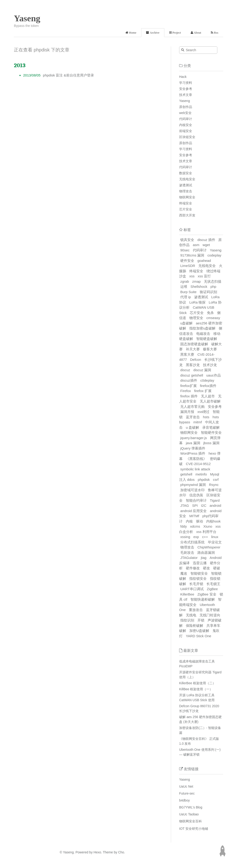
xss (192, 276)
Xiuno (208, 526)
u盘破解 (186, 323)
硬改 (206, 568)
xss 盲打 (204, 276)
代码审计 (186, 119)
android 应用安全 (193, 511)
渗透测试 (186, 185)
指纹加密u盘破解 (202, 328)
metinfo (201, 474)
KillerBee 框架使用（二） (197, 683)
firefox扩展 (189, 386)
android (215, 505)
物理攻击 (186, 191)
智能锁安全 (199, 573)
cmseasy (213, 318)
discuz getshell (192, 375)
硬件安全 (187, 261)
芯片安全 (186, 209)
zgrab (185, 281)
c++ (205, 537)
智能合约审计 (196, 500)
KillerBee (187, 594)
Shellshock (199, 287)
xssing (185, 537)
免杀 (210, 313)
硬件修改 (193, 568)
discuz (185, 370)
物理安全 (196, 318)
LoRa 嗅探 (197, 302)
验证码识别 (208, 292)
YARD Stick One (199, 636)
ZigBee (212, 589)
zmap (196, 281)
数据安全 (186, 173)
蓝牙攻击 (193, 417)
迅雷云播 (200, 563)
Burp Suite (188, 292)
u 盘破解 (193, 427)
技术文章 (186, 95)
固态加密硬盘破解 (194, 344)
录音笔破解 (211, 427)
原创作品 (186, 107)
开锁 (201, 620)
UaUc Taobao (189, 814)
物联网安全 (187, 197)
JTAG (185, 505)
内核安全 (186, 125)
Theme (108, 852)
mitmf (198, 422)
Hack (183, 77)
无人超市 (208, 396)
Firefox (186, 391)
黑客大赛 (187, 354)
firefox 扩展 (203, 391)
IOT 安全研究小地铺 (194, 829)
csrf (216, 480)
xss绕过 (204, 412)
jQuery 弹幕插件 (193, 448)
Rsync (214, 485)
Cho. (121, 852)
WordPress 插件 (193, 453)
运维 (184, 287)
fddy (184, 526)
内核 (189, 521)
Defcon (196, 360)
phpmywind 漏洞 (193, 485)
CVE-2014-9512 (198, 464)
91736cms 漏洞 (192, 255)
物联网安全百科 (190, 821)
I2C (204, 505)
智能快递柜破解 (203, 599)
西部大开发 (187, 215)
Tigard (215, 500)
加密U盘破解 (199, 631)
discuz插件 (189, 380)
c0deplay (207, 380)
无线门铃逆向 (210, 615)
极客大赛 (210, 349)
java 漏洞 (193, 443)
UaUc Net (186, 786)
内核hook (214, 521)
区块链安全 (187, 137)
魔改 (184, 573)
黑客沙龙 (193, 365)
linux (215, 537)
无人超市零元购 (192, 407)
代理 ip (186, 297)
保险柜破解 (195, 626)
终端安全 (186, 203)
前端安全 (186, 131)
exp (196, 537)
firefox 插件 (189, 396)
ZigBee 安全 (207, 594)
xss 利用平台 (206, 532)
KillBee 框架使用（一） (196, 689)
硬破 (217, 568)
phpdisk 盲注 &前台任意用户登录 (69, 75)
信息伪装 (196, 495)
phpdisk (204, 480)
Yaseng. (69, 852)
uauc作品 (214, 375)
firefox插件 (208, 386)
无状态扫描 (213, 281)
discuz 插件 (206, 240)
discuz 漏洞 (202, 370)
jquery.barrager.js (194, 438)
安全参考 (186, 89)
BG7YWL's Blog (191, 807)
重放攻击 (196, 610)
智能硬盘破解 (207, 339)
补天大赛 (193, 349)
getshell (186, 474)
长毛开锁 (196, 584)
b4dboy (184, 800)
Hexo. (97, 852)
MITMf (194, 516)
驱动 (200, 521)
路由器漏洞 (206, 553)
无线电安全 (187, 179)
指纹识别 (187, 620)
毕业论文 (215, 542)
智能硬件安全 (211, 432)
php (213, 287)
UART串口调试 (192, 589)
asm (196, 245)
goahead (204, 261)
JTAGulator (189, 558)
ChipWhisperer (209, 547)
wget (206, 245)
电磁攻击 (203, 334)
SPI (195, 505)
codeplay (214, 255)
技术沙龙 (210, 365)
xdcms (195, 526)
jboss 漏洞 (211, 443)
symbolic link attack (195, 469)
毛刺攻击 (187, 553)
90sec (185, 250)
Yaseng (27, 18)
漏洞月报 (187, 412)
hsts (206, 417)
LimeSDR (188, 266)
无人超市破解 (210, 401)
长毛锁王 (213, 584)
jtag (204, 558)
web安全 (185, 113)
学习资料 (186, 83)
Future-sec (187, 793)
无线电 (191, 615)
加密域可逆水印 (192, 490)
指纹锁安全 (198, 578)
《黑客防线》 (196, 459)
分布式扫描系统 (192, 542)
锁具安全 (187, 240)
